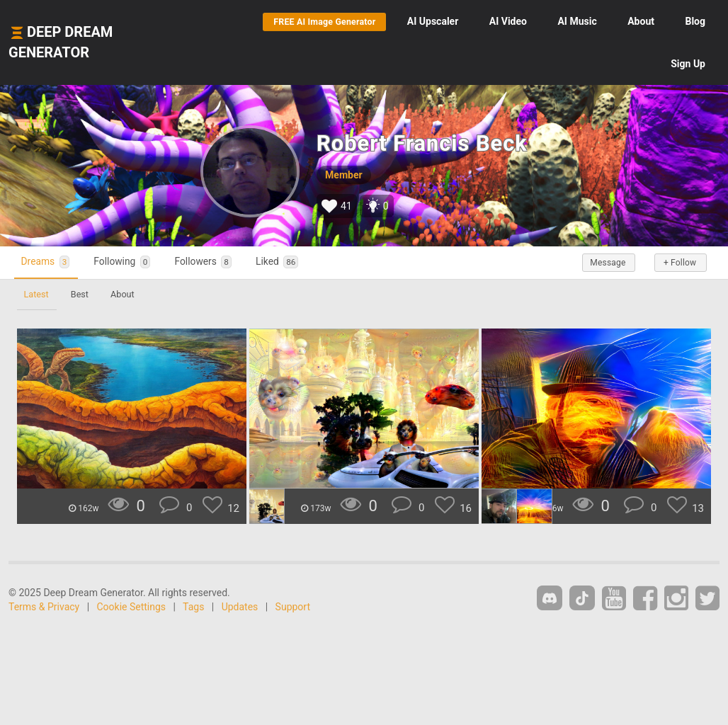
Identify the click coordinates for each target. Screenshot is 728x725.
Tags (193, 607)
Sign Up (688, 64)
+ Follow (677, 263)
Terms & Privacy (44, 607)
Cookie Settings (132, 607)
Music (577, 21)
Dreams (50, 262)
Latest (38, 294)
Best (85, 294)
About (641, 21)
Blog (695, 21)
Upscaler (433, 21)
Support (293, 607)
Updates (240, 607)
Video (508, 21)
